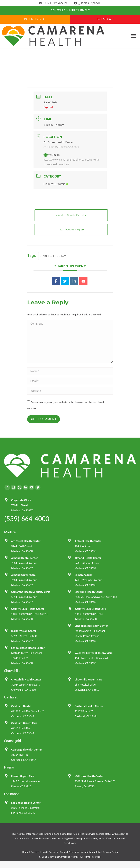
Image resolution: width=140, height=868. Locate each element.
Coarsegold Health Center (27, 750)
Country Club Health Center (28, 609)
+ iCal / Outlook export (71, 230)
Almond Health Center (88, 558)
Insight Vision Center (24, 631)
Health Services (50, 852)
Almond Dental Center (25, 558)
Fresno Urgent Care (23, 776)
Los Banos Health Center (26, 803)
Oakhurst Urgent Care (24, 723)
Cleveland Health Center (89, 592)
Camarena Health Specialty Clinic (31, 592)
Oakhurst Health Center (89, 706)
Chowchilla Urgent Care (88, 680)
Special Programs (70, 852)
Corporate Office (21, 500)
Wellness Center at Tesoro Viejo (94, 653)
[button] (133, 36)
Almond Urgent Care (23, 575)
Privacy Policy (111, 852)
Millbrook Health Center (89, 776)
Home (25, 852)
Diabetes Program (56, 184)
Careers (35, 852)
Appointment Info (91, 852)
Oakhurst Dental (21, 706)
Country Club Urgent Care (91, 609)
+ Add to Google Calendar (71, 215)
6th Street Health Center (26, 541)
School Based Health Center (91, 626)
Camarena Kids (83, 575)
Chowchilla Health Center (26, 680)
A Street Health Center (88, 541)
